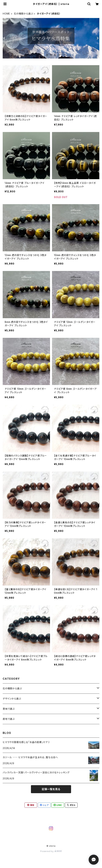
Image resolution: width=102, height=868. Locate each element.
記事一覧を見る (51, 789)
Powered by (51, 851)
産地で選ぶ (9, 719)
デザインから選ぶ (12, 699)
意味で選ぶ (9, 709)
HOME (6, 14)
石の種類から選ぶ (23, 14)
